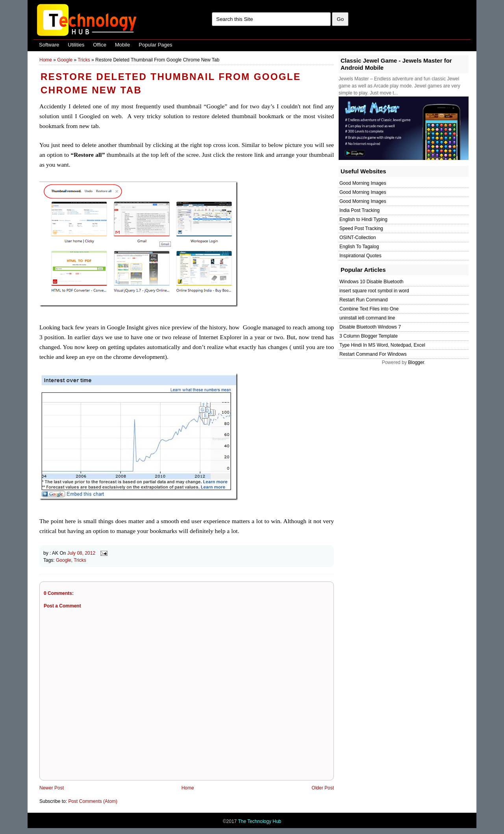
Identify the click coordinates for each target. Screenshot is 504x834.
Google (65, 60)
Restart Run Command (364, 300)
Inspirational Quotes (360, 256)
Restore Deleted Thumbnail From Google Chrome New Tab (171, 83)
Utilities (76, 45)
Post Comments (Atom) (93, 801)
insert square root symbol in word (374, 291)
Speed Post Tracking (361, 228)
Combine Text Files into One (369, 309)
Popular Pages (155, 45)
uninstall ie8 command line (367, 318)
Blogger (416, 362)
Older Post (323, 788)
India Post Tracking (359, 210)
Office (100, 45)
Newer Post (52, 788)
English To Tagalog (359, 247)
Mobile (122, 45)
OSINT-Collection (358, 238)
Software (49, 45)
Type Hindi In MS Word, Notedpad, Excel (382, 345)
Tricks (84, 60)
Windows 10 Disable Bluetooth (372, 282)
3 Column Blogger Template (369, 336)
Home (46, 60)
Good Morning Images (363, 183)
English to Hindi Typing (363, 219)
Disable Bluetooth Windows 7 (370, 327)
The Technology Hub (259, 821)
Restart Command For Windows (373, 354)
